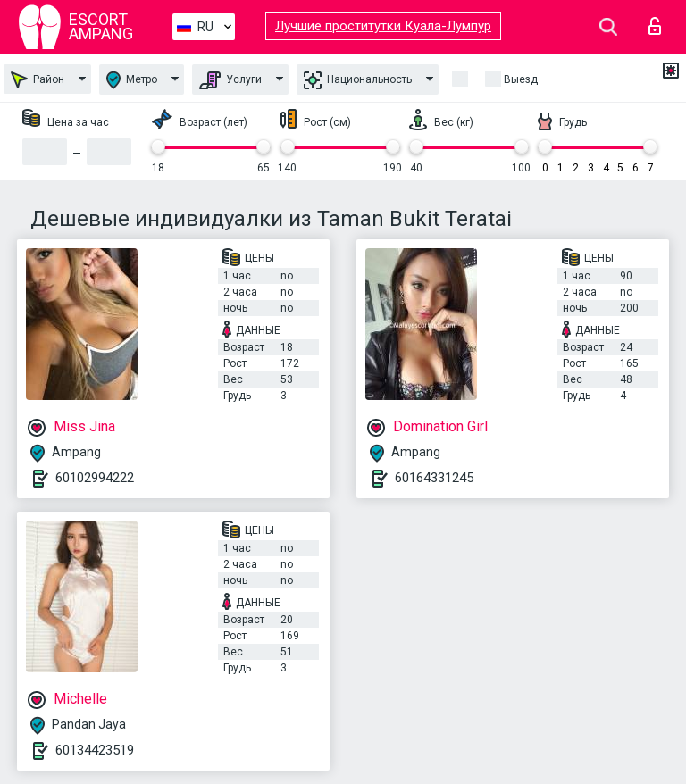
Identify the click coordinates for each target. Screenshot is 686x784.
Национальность (358, 80)
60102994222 (95, 478)
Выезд (521, 79)
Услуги (230, 80)
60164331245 (434, 478)
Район (38, 80)
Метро (132, 80)
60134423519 (95, 750)
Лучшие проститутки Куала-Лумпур (383, 26)
